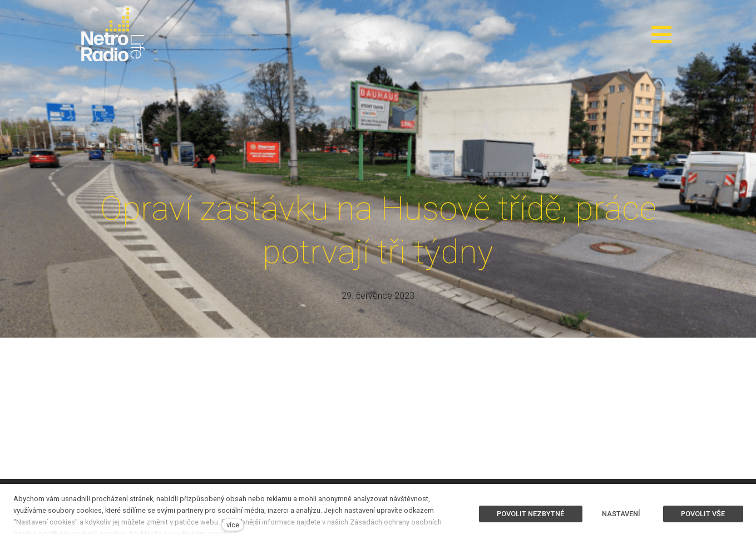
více (233, 525)
